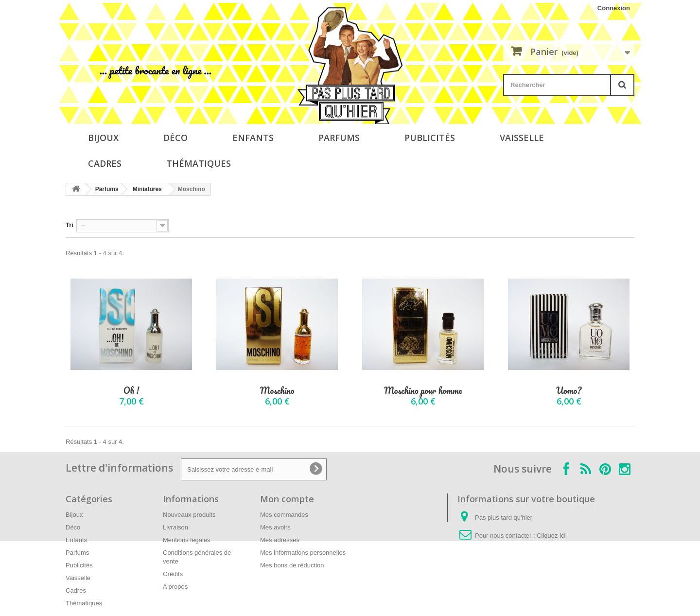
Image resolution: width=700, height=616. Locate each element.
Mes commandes (284, 515)
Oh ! (131, 391)
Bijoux (103, 138)
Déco (175, 138)
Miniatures (147, 189)
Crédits (173, 574)
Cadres (105, 163)
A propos (175, 587)
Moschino (277, 391)
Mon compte (287, 499)
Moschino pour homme (423, 391)
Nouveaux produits (189, 515)
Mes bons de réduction (292, 565)
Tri (70, 225)
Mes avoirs (275, 527)
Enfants (253, 138)
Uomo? (569, 391)
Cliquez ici (551, 536)
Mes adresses (280, 540)
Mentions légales (187, 540)
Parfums (339, 138)
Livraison (175, 527)
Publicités (430, 138)
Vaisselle (522, 138)
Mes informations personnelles (303, 553)
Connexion (614, 8)
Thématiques (199, 163)
